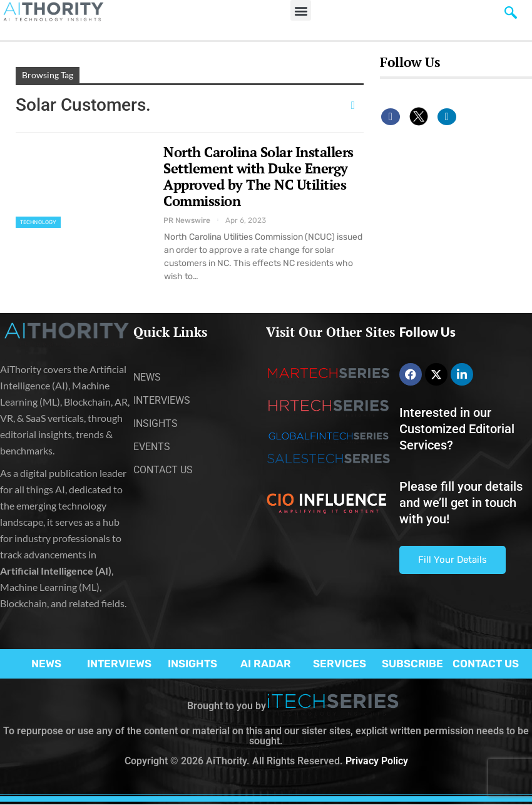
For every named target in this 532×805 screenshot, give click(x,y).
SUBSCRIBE (412, 664)
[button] (301, 10)
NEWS (46, 664)
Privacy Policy (377, 761)
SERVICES (340, 664)
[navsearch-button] (511, 16)
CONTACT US (486, 664)
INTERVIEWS (119, 664)
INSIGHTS (192, 664)
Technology (38, 222)
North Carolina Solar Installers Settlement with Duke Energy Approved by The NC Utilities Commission (258, 176)
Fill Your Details (453, 560)
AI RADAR (266, 664)
